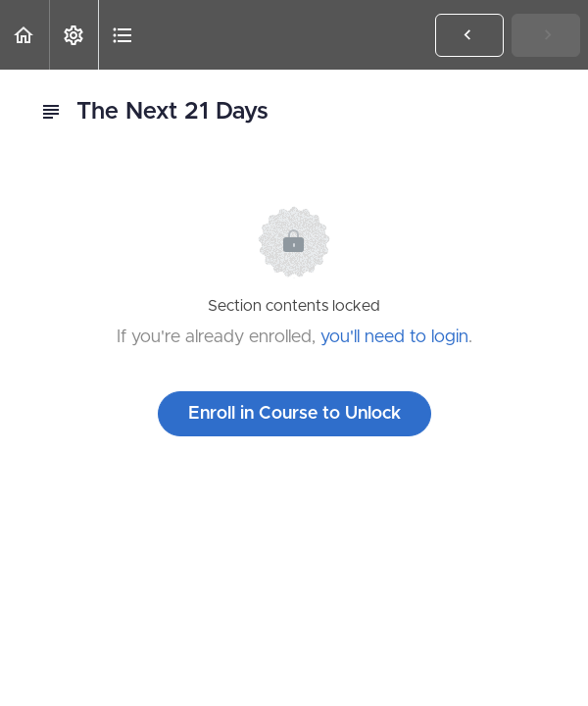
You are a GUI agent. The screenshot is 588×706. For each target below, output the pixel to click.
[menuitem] (73, 35)
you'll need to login (394, 337)
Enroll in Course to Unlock (294, 414)
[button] (24, 35)
